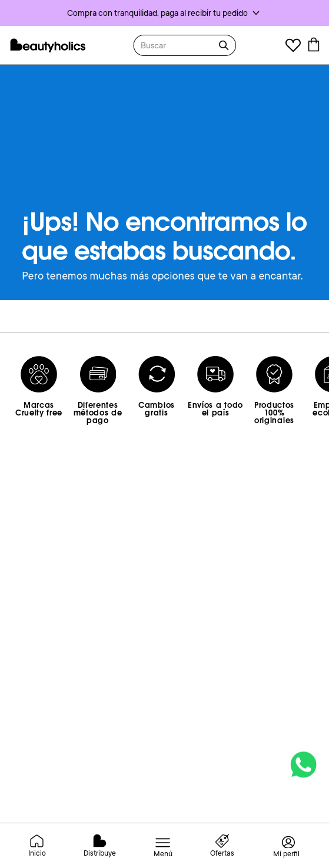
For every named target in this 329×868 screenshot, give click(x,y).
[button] (164, 13)
